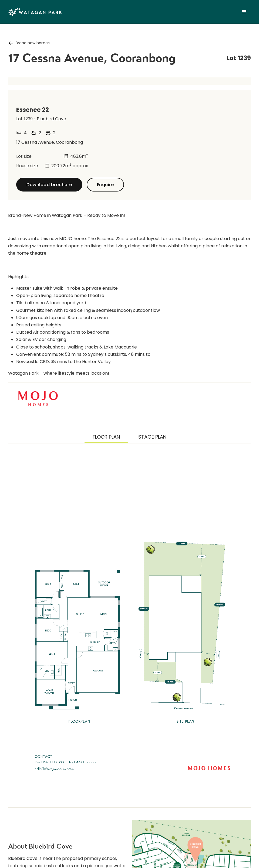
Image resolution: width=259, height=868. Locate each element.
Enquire (105, 185)
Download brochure (49, 185)
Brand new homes (33, 43)
